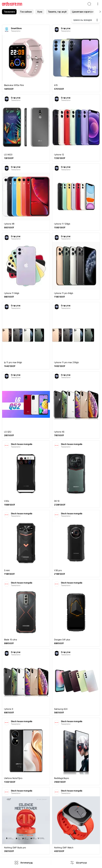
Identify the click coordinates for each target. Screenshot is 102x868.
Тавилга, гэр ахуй (57, 12)
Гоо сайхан (26, 12)
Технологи (9, 12)
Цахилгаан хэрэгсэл (83, 12)
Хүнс (40, 12)
